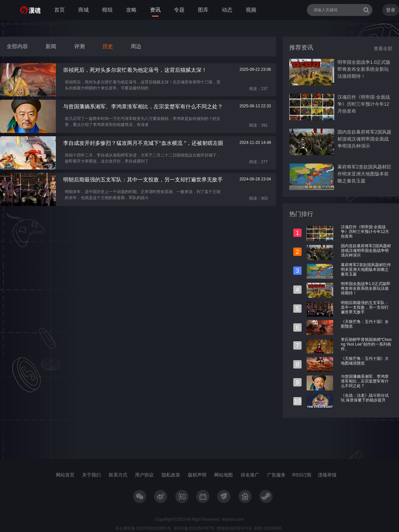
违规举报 (327, 475)
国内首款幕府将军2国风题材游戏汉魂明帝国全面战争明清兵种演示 (364, 139)
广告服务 (276, 475)
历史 (108, 46)
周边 (136, 46)
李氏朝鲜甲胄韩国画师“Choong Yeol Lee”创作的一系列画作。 (366, 344)
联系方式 (118, 475)
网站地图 (223, 475)
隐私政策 (171, 475)
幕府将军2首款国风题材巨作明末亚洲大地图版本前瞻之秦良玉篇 (364, 174)
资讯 (155, 10)
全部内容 (17, 46)
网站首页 (65, 475)
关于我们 (91, 475)
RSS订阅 (302, 475)
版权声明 (197, 475)
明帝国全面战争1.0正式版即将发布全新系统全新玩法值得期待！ (364, 69)
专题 (179, 10)
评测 (79, 46)
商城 (83, 10)
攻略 (131, 10)
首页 (60, 10)
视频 (251, 10)
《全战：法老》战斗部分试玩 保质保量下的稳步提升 (365, 398)
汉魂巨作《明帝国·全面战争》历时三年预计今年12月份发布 (364, 104)
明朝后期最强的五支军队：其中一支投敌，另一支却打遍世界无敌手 (365, 307)
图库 (203, 10)
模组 (107, 10)
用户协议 (144, 475)
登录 (391, 10)
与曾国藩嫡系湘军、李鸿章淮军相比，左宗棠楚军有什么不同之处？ (365, 381)
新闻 (51, 46)
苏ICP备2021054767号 (194, 528)
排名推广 (250, 475)
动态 (227, 10)
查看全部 (383, 49)
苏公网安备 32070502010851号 (143, 528)
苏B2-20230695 (267, 528)
